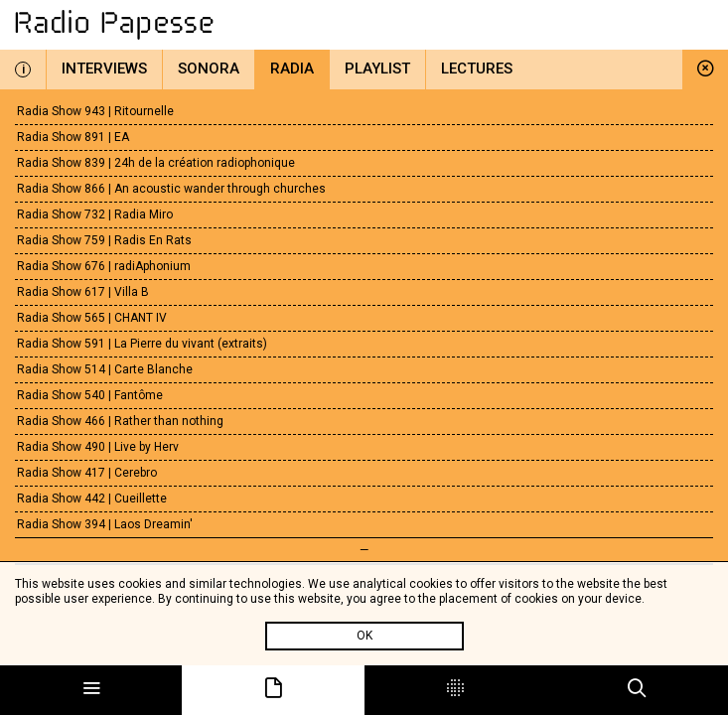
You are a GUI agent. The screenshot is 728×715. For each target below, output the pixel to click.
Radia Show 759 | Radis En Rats (104, 240)
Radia (292, 69)
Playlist (377, 69)
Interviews (104, 69)
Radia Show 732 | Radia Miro (95, 214)
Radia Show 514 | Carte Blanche (105, 369)
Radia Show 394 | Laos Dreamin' (105, 524)
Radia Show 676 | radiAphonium (104, 266)
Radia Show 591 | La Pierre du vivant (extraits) (142, 344)
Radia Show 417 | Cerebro (87, 473)
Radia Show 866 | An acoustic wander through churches (171, 189)
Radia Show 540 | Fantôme (90, 395)
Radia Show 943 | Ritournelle (95, 111)
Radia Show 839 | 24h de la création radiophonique (156, 163)
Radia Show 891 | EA (73, 137)
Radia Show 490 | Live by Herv (98, 447)
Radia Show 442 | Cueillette (92, 499)
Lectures (477, 69)
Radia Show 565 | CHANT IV (92, 318)
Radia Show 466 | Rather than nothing (120, 421)
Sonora (209, 69)
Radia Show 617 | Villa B (83, 292)
